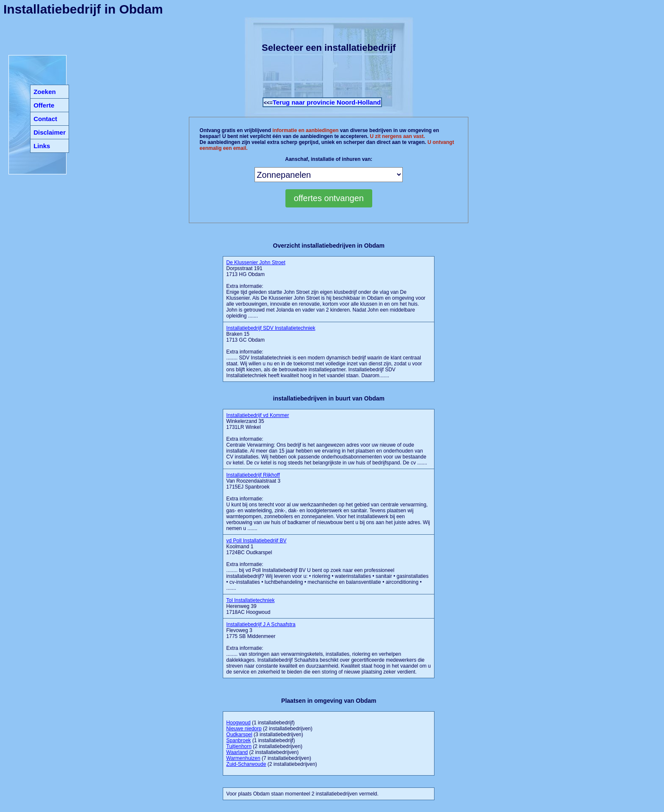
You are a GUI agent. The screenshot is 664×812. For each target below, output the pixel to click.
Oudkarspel (239, 735)
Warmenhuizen (243, 758)
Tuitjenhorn (239, 746)
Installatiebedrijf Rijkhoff (253, 475)
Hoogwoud (238, 723)
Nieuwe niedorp (244, 729)
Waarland (237, 752)
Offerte (44, 105)
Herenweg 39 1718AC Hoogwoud (250, 606)
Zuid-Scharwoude (246, 764)
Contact (45, 119)
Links (42, 146)
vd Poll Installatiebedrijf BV (256, 541)
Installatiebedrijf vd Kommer (257, 415)
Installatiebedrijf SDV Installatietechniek (271, 328)
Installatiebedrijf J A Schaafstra (261, 624)
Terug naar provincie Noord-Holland (327, 102)
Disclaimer (50, 132)
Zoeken (45, 92)
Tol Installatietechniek (250, 600)
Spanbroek (238, 740)
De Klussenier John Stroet (256, 262)
